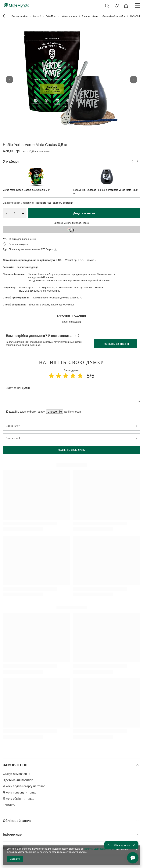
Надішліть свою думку (72, 418)
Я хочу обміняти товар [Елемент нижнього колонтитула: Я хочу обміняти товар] (19, 767)
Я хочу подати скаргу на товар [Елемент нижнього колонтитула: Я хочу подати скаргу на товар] (24, 754)
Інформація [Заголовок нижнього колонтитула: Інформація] (13, 803)
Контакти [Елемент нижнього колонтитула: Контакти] (9, 773)
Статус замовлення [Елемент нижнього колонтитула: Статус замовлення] (16, 742)
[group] (71, 80)
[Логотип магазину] (16, 6)
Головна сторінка (20, 16)
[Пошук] (107, 6)
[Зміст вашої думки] (71, 361)
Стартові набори (90, 16)
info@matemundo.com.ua (18, 837)
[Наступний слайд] (138, 131)
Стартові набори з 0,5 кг (114, 16)
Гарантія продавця (27, 235)
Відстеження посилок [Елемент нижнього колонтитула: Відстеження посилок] (18, 748)
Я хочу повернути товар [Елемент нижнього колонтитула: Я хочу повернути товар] (20, 761)
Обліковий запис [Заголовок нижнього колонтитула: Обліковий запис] (17, 789)
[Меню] (137, 6)
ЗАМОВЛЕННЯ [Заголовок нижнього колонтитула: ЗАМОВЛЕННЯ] (15, 733)
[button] (9, 64)
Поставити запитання (116, 312)
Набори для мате (69, 16)
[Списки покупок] (116, 6)
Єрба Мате (51, 16)
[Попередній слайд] (132, 131)
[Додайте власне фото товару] (71, 380)
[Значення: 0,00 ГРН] (126, 6)
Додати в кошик (84, 181)
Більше (90, 228)
